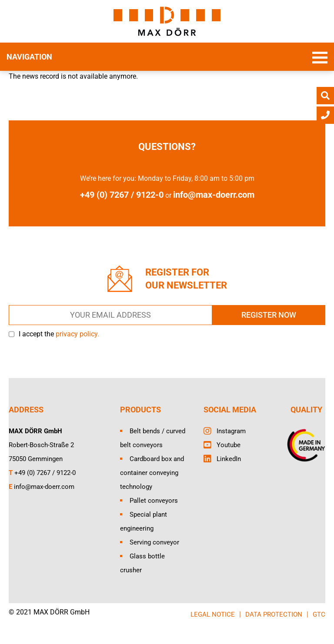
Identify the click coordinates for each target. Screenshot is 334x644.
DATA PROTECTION (274, 614)
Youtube (229, 445)
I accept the (59, 334)
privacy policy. (77, 334)
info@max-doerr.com (214, 195)
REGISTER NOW (269, 315)
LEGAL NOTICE (213, 614)
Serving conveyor (154, 542)
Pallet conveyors (154, 501)
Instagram (231, 431)
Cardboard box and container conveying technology (152, 473)
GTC (319, 614)
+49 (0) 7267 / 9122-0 (45, 473)
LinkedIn (229, 459)
